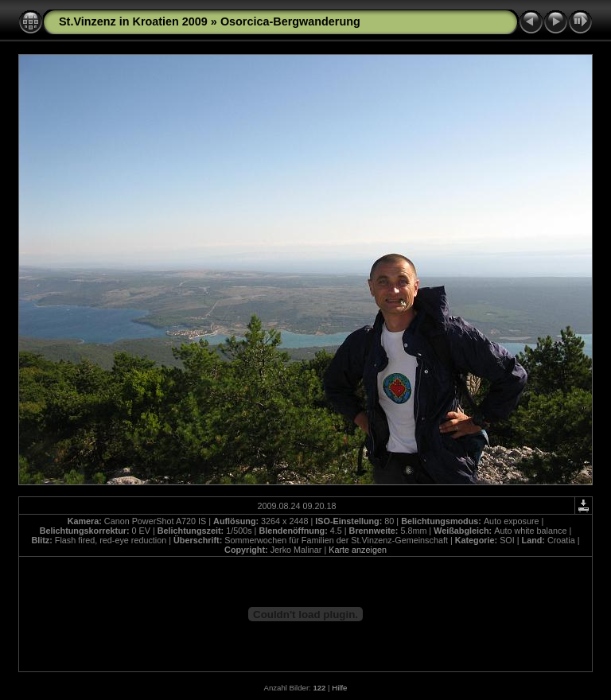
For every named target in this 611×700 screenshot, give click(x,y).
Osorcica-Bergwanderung (290, 21)
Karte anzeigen (358, 550)
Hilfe (339, 688)
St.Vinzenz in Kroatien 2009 (133, 21)
